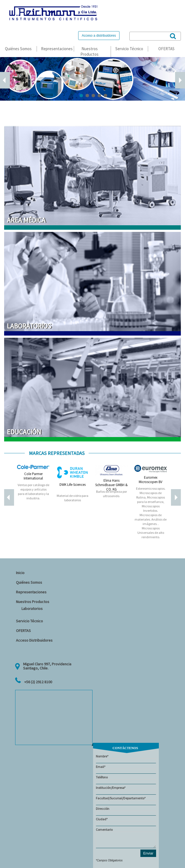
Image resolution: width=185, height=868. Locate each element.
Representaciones (57, 49)
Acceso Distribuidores (34, 640)
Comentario (126, 838)
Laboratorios (32, 609)
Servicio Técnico (129, 49)
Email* (126, 769)
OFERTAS (166, 49)
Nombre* (126, 759)
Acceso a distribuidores (99, 36)
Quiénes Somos (18, 49)
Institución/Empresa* (126, 790)
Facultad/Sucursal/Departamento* (126, 801)
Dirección (126, 811)
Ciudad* (126, 822)
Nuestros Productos (89, 51)
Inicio (20, 573)
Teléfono (126, 780)
